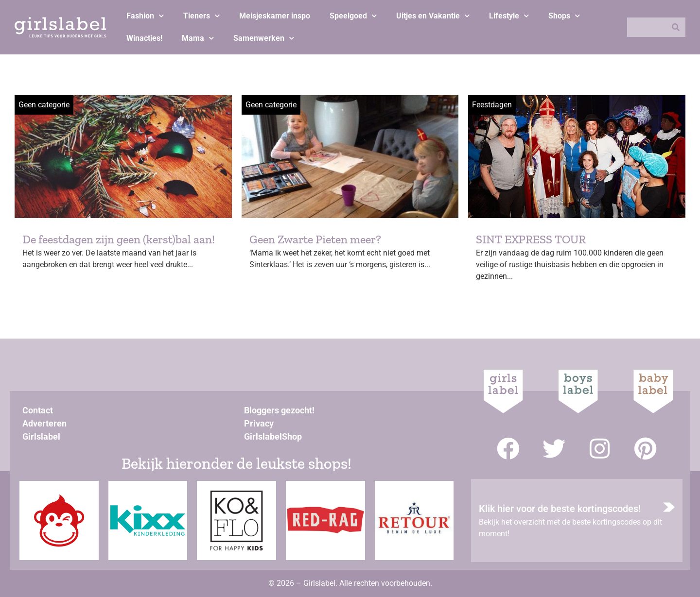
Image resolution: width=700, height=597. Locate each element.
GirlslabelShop (273, 436)
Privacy (259, 423)
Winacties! (144, 38)
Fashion (145, 16)
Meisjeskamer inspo (275, 16)
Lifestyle (509, 16)
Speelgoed (353, 16)
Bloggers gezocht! (279, 410)
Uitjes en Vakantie (433, 16)
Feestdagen (492, 105)
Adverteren (44, 423)
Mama (198, 38)
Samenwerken (264, 38)
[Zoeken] (676, 27)
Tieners (201, 16)
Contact (38, 410)
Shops (564, 16)
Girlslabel (41, 436)
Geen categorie (44, 105)
